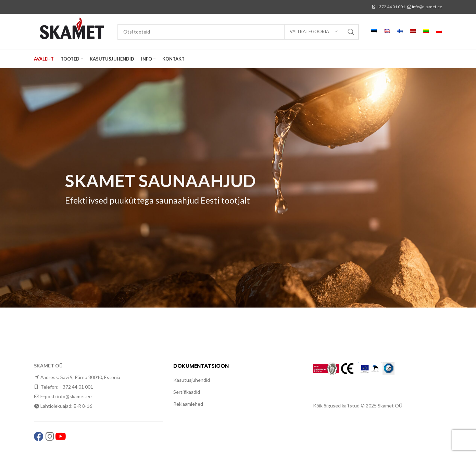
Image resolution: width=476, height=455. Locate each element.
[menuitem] (374, 32)
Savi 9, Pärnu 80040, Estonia (90, 377)
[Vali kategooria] (314, 32)
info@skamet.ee (427, 7)
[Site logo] (72, 31)
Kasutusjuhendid (192, 380)
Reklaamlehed (188, 404)
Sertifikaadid (187, 392)
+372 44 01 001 (391, 7)
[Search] (238, 32)
